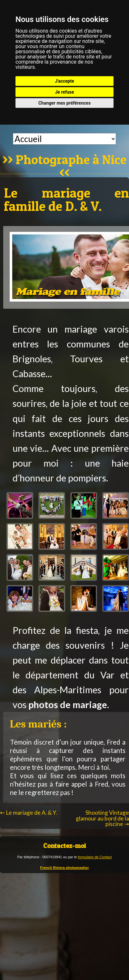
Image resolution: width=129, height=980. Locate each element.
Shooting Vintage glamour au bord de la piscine (102, 818)
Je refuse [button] (64, 92)
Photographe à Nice (71, 160)
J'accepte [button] (64, 81)
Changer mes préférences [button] (64, 103)
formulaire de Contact (95, 857)
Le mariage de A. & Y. (29, 813)
